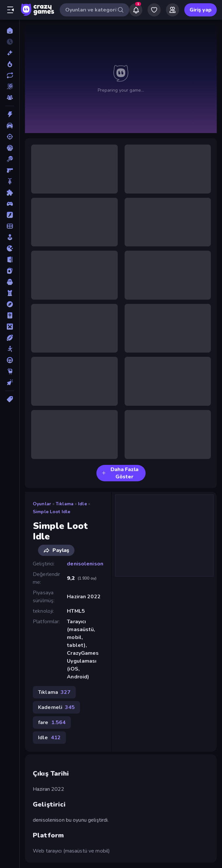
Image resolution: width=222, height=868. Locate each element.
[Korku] (10, 282)
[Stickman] (10, 349)
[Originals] (10, 86)
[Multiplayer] (10, 98)
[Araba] (10, 126)
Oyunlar (42, 504)
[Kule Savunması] (10, 293)
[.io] (10, 248)
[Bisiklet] (10, 181)
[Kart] (10, 271)
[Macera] (10, 304)
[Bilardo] (10, 159)
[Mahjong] (10, 315)
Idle (82, 504)
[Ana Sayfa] (10, 31)
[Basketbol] (10, 148)
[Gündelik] (10, 237)
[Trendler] (10, 64)
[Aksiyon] (10, 114)
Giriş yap (201, 10)
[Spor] (10, 338)
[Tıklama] (10, 382)
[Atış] (10, 137)
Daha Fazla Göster (120, 473)
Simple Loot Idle (51, 512)
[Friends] (172, 10)
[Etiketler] (10, 399)
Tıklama (65, 504)
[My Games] (154, 10)
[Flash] (10, 215)
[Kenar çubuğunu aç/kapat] (10, 10)
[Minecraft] (10, 327)
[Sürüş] (10, 360)
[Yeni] (10, 53)
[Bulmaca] (10, 193)
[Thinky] (10, 371)
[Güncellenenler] (10, 75)
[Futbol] (10, 226)
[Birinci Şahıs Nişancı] (10, 170)
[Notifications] (136, 10)
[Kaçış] (10, 260)
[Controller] (10, 204)
